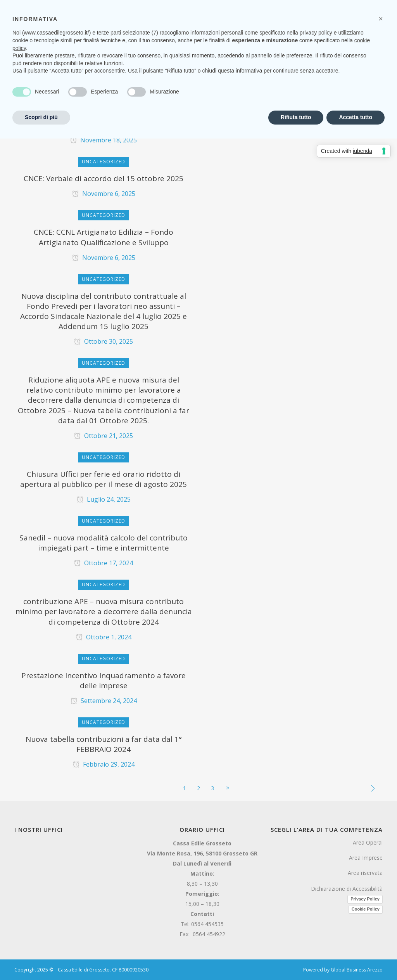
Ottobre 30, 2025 (104, 341)
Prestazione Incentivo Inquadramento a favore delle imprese (104, 680)
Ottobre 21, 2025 (104, 436)
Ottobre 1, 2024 (104, 637)
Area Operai (368, 842)
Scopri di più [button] (41, 117)
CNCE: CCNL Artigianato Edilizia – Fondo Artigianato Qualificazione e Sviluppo (104, 237)
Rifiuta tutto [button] (296, 117)
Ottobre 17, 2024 (104, 563)
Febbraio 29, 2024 (104, 764)
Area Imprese (366, 858)
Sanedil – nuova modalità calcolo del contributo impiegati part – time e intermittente (104, 543)
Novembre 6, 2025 (104, 194)
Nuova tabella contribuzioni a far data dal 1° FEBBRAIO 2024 (104, 744)
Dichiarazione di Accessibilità (347, 889)
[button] (381, 19)
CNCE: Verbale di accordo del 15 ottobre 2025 (104, 178)
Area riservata (365, 873)
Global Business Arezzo (357, 970)
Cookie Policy (366, 909)
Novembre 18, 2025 (104, 140)
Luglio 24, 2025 (104, 499)
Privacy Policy (365, 899)
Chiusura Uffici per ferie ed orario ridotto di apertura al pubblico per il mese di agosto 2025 (104, 479)
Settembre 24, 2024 (104, 701)
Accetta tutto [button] (356, 117)
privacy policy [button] (316, 33)
